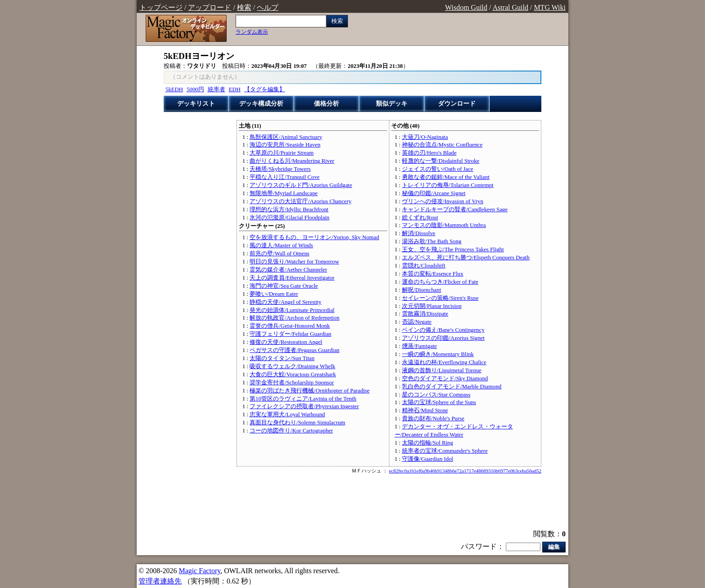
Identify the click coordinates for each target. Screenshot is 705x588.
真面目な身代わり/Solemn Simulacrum (297, 423)
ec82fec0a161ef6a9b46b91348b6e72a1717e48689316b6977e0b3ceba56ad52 (465, 471)
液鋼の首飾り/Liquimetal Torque (442, 370)
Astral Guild (510, 7)
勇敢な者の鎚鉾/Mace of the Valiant (446, 177)
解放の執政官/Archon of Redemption (294, 318)
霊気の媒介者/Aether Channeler (288, 270)
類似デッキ (392, 104)
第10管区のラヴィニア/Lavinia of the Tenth (303, 399)
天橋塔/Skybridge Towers (280, 169)
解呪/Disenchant (422, 290)
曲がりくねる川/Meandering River (292, 161)
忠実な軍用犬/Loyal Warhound (287, 414)
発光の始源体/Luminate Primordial (292, 310)
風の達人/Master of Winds (281, 245)
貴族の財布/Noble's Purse (433, 419)
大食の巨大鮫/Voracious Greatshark (293, 374)
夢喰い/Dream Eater (274, 294)
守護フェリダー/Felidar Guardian (290, 334)
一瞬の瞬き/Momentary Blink (438, 354)
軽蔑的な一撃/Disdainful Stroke (441, 161)
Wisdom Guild (466, 7)
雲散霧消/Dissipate (425, 314)
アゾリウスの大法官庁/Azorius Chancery (300, 201)
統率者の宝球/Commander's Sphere (445, 451)
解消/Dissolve (419, 233)
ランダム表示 (252, 32)
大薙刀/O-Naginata (425, 137)
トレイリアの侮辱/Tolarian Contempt (448, 185)
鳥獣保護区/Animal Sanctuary (286, 137)
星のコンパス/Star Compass (436, 395)
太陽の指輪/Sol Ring (428, 443)
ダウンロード (457, 104)
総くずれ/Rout (420, 218)
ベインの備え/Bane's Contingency (443, 330)
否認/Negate (417, 322)
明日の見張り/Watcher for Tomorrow (294, 262)
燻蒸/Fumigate (419, 346)
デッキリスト (196, 104)
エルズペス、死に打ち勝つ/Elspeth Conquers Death (466, 258)
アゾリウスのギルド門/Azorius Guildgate (301, 185)
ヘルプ (268, 7)
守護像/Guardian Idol (428, 459)
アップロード (210, 7)
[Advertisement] (352, 503)
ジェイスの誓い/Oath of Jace (438, 169)
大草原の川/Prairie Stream (281, 153)
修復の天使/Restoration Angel (286, 342)
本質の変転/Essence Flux (433, 274)
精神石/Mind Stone (425, 410)
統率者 (216, 89)
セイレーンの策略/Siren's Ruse (440, 298)
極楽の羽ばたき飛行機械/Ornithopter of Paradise (310, 391)
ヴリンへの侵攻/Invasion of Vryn (443, 201)
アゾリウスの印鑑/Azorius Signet (443, 338)
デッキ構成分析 (261, 104)
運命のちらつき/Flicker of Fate (440, 282)
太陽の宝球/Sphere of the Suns (439, 402)
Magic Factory (199, 571)
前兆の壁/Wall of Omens (279, 254)
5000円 (195, 89)
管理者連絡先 (160, 581)
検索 (244, 7)
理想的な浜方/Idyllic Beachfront (289, 209)
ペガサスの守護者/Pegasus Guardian (294, 350)
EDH (235, 89)
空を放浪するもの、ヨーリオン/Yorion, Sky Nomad (314, 237)
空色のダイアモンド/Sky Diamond (445, 379)
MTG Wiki (550, 7)
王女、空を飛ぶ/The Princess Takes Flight (453, 249)
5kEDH (174, 89)
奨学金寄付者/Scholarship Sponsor (292, 383)
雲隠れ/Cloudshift (424, 266)
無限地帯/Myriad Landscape (283, 193)
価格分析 (326, 104)
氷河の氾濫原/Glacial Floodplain (289, 218)
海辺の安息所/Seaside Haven (285, 145)
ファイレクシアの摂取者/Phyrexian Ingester (304, 406)
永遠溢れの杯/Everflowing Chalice (444, 362)
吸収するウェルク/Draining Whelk (292, 366)
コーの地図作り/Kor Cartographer (291, 431)
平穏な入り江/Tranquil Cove (284, 177)
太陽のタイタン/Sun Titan (282, 358)
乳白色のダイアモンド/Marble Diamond (452, 387)
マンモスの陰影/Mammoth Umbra (444, 225)
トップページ (161, 7)
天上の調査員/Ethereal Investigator (292, 278)
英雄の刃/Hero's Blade (429, 153)
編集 (554, 547)
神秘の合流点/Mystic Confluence (442, 145)
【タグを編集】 (265, 89)
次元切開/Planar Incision (432, 306)
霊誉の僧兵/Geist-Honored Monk (290, 326)
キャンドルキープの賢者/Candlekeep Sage (455, 209)
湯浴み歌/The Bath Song (432, 241)
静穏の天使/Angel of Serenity (286, 302)
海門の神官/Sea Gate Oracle (284, 286)
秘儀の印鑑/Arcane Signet (434, 193)
